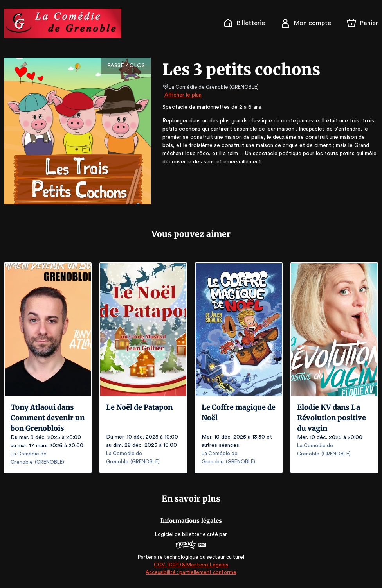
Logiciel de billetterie (181, 534)
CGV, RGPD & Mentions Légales (191, 565)
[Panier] (362, 23)
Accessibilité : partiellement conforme (191, 572)
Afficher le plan (182, 95)
